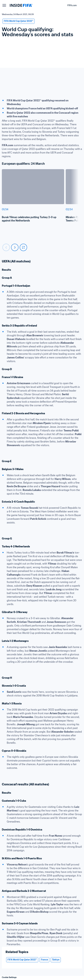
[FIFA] (21, 5)
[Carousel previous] (6, 247)
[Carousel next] (15, 247)
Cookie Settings (9, 977)
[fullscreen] (23, 247)
